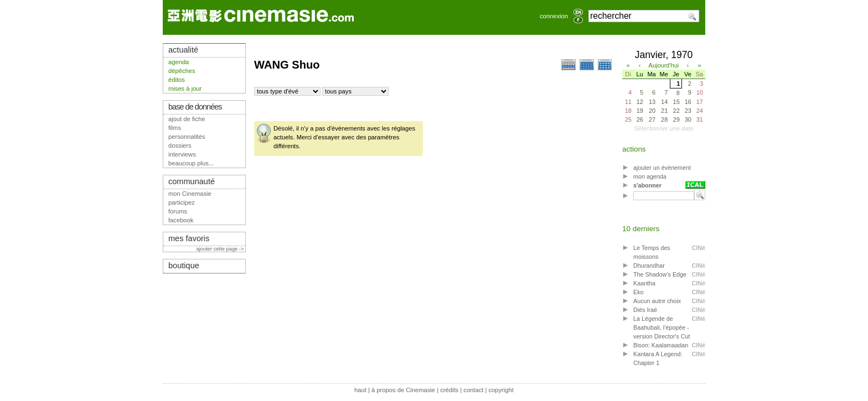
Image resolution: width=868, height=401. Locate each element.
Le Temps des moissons (652, 252)
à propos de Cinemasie (403, 390)
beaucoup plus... (191, 163)
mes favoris (189, 238)
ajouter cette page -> (221, 249)
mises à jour (185, 88)
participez (182, 202)
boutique (184, 265)
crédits (449, 390)
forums (178, 211)
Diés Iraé (645, 310)
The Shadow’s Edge (660, 274)
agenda (179, 62)
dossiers (180, 145)
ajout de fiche (187, 119)
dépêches (182, 71)
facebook (181, 220)
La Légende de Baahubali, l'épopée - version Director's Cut (662, 327)
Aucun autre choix (657, 301)
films (175, 128)
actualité (183, 50)
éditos (177, 80)
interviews (182, 154)
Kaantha (644, 283)
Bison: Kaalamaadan (661, 345)
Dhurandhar (649, 265)
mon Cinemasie (190, 194)
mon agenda (650, 176)
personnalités (187, 137)
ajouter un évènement (662, 168)
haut (360, 390)
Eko (639, 292)
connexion (554, 16)
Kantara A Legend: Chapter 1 (658, 358)
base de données (195, 107)
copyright (501, 390)
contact (473, 390)
